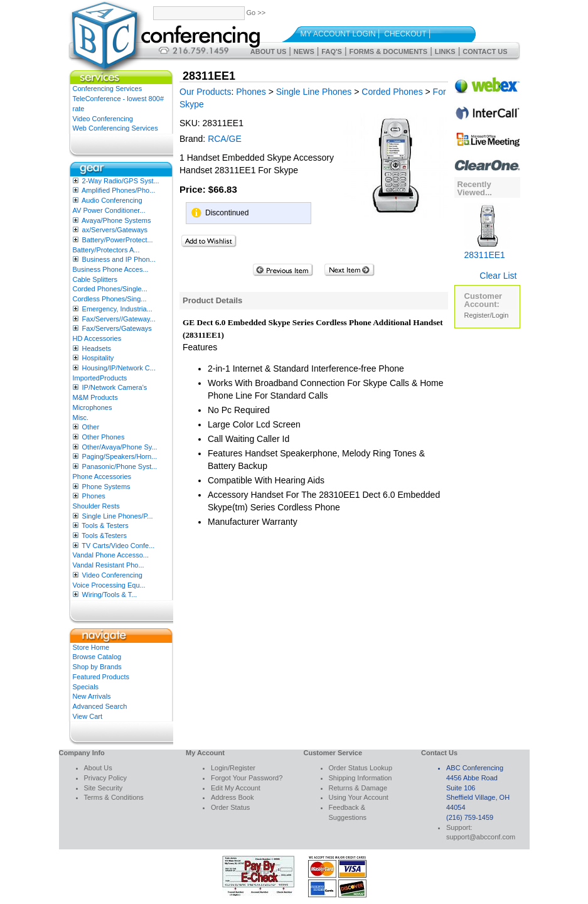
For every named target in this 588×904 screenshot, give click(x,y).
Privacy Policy (105, 778)
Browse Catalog (97, 657)
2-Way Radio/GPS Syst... (121, 181)
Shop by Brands (97, 667)
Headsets (97, 348)
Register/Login (487, 315)
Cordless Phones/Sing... (110, 299)
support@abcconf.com (481, 837)
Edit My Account (236, 788)
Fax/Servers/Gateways (117, 328)
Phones (94, 496)
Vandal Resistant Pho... (109, 565)
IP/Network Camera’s (115, 387)
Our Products (205, 92)
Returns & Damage (358, 788)
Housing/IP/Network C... (119, 368)
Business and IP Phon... (119, 259)
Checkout (405, 34)
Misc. (81, 417)
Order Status (230, 807)
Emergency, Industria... (117, 309)
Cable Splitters (95, 279)
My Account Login (338, 34)
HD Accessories (97, 338)
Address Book (232, 797)
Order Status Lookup (361, 768)
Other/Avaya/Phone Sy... (120, 447)
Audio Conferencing (112, 200)
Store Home (91, 647)
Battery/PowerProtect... (118, 240)
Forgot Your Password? (247, 778)
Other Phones (104, 437)
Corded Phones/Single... (110, 289)
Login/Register (233, 768)
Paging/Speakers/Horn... (120, 456)
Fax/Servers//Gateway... (119, 319)
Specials (86, 687)
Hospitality (98, 358)
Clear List (498, 276)
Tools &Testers (104, 535)
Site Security (104, 788)
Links (445, 51)
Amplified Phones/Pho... (118, 190)
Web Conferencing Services (115, 128)
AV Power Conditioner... (109, 210)
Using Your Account (359, 797)
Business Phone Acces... (111, 269)
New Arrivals (92, 696)
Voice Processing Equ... (109, 585)
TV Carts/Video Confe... (118, 546)
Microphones (93, 407)
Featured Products (101, 677)
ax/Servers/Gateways (115, 230)
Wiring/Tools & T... (110, 595)
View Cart (88, 716)
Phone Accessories (102, 476)
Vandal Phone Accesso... (111, 555)
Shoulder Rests (96, 506)
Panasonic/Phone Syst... (120, 466)
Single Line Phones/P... (118, 516)
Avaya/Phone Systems (116, 220)
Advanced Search (100, 706)
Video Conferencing (103, 119)
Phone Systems (106, 487)
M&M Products (95, 397)
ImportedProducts (100, 378)
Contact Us (485, 51)
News (304, 51)
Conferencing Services (108, 89)
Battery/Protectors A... (106, 250)
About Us (268, 51)
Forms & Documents (388, 51)
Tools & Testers (105, 525)
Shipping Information (361, 778)
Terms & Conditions (114, 797)
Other (91, 427)
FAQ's (332, 51)
